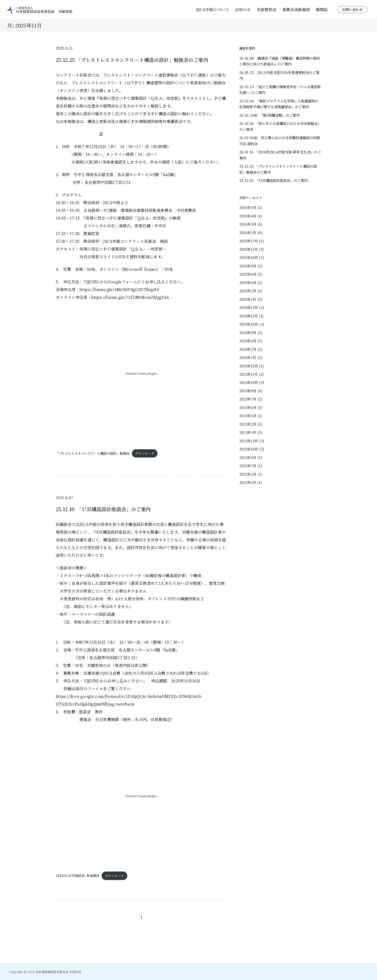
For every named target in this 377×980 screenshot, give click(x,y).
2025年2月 (248, 291)
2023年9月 (248, 391)
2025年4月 (248, 283)
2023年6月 (248, 407)
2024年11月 (249, 316)
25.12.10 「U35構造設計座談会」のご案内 (274, 180)
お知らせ (243, 10)
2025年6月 (248, 274)
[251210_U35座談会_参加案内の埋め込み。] (142, 796)
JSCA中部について (213, 10)
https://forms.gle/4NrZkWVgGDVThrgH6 (119, 290)
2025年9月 (248, 266)
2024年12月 (249, 307)
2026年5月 (248, 207)
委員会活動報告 (296, 10)
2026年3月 (248, 224)
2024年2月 (248, 349)
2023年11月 (249, 374)
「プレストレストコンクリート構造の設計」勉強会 (93, 453)
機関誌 (322, 10)
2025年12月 (249, 241)
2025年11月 (249, 249)
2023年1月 (248, 432)
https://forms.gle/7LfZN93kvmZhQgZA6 (130, 297)
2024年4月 (248, 341)
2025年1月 (248, 299)
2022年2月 (248, 474)
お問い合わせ (352, 9)
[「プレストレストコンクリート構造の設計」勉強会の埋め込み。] (142, 374)
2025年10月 (249, 257)
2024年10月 (249, 324)
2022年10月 (249, 449)
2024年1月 (248, 357)
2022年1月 (248, 482)
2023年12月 (249, 366)
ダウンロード (145, 453)
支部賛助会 (267, 10)
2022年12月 (249, 441)
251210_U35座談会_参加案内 (78, 876)
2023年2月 (248, 424)
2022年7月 (248, 466)
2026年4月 (248, 216)
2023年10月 (249, 382)
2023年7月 (248, 399)
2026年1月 (248, 232)
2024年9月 (248, 333)
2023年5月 (248, 416)
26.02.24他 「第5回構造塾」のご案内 (270, 115)
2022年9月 (248, 457)
